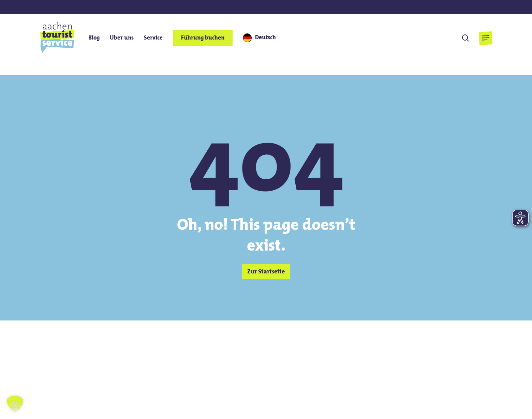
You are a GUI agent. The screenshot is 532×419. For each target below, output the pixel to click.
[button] (485, 38)
